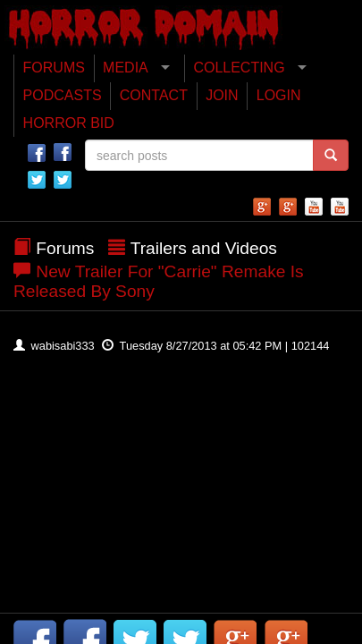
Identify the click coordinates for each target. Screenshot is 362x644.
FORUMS (54, 68)
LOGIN (279, 95)
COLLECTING (239, 68)
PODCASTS (63, 95)
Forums (65, 248)
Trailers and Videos (204, 248)
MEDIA (126, 68)
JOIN (222, 95)
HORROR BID (69, 123)
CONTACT (154, 95)
